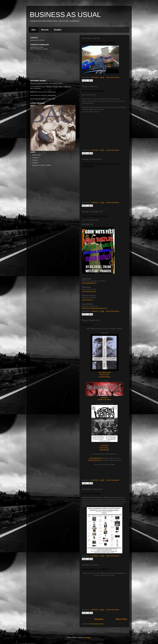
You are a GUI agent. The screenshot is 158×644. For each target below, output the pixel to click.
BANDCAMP (36, 155)
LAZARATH (105, 446)
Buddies (58, 30)
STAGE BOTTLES (94, 460)
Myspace (35, 163)
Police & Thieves (91, 494)
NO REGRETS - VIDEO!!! (95, 569)
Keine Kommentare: (113, 77)
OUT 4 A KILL (104, 448)
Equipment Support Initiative (42, 165)
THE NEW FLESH (104, 373)
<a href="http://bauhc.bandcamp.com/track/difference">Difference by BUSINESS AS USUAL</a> (54, 58)
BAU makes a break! (93, 91)
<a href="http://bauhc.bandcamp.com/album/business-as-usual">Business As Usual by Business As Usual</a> (54, 71)
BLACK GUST (104, 375)
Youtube (35, 160)
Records (45, 30)
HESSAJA (104, 398)
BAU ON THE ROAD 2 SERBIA (99, 43)
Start (33, 30)
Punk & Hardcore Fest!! (95, 216)
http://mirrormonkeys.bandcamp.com (95, 308)
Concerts (87, 325)
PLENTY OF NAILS (104, 400)
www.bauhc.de (87, 300)
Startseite (99, 619)
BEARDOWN (105, 450)
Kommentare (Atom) (97, 624)
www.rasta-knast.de (89, 291)
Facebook (36, 158)
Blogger (88, 637)
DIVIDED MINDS (104, 377)
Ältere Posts (121, 619)
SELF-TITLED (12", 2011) (39, 49)
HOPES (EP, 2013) (37, 47)
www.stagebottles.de (89, 283)
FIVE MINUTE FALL (96, 458)
